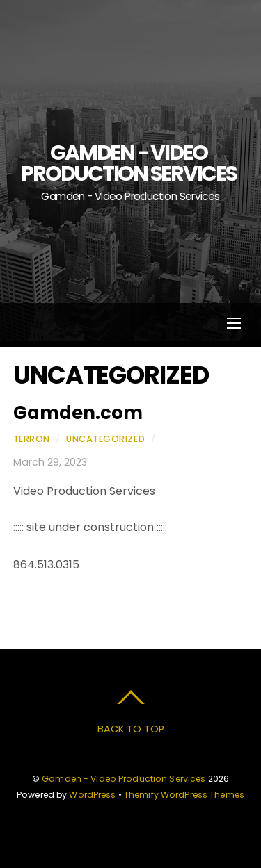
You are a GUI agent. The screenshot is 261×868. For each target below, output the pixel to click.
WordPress (92, 795)
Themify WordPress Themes (184, 795)
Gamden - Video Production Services (124, 779)
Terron (32, 439)
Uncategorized (105, 439)
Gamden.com (78, 413)
